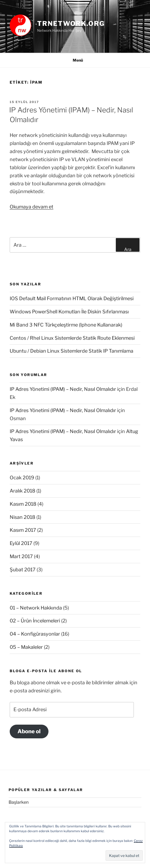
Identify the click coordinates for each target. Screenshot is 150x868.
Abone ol (29, 731)
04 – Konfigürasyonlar (35, 634)
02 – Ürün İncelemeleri (35, 621)
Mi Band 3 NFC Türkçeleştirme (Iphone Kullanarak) (66, 325)
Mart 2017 (21, 556)
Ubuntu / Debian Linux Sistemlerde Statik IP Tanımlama (71, 351)
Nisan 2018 (22, 517)
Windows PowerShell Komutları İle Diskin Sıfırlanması (69, 312)
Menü (75, 60)
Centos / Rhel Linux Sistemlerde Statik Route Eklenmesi (72, 338)
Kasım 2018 (23, 504)
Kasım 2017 (23, 530)
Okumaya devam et (32, 207)
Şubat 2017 (23, 570)
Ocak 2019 (22, 478)
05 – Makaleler (26, 647)
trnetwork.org (71, 24)
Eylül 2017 (21, 543)
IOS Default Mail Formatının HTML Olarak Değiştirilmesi (72, 298)
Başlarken (19, 802)
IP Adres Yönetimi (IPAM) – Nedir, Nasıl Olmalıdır (63, 389)
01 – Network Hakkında (36, 608)
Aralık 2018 (22, 491)
